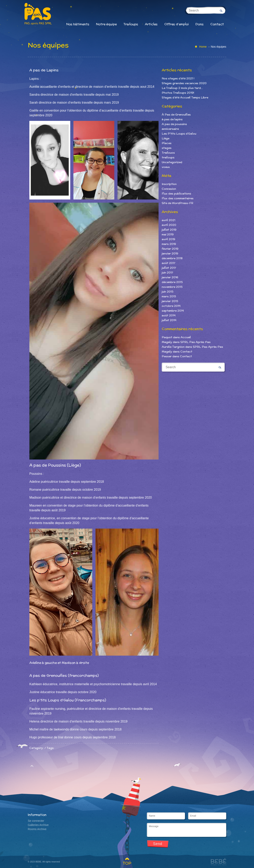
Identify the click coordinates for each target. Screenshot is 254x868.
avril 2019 (168, 239)
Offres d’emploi (177, 24)
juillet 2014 (169, 320)
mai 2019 (168, 234)
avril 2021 (168, 220)
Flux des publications (176, 194)
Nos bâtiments (78, 24)
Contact (217, 24)
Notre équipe (106, 24)
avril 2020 (169, 225)
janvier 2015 (170, 301)
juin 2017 (167, 273)
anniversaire (170, 129)
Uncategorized (172, 162)
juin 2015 (168, 292)
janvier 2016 (170, 277)
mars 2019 (169, 244)
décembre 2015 (172, 282)
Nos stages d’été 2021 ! (178, 78)
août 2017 (168, 263)
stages (167, 148)
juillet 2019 (169, 230)
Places (167, 143)
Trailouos (168, 153)
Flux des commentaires (178, 198)
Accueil (186, 337)
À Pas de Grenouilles (176, 115)
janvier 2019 (170, 253)
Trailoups (131, 24)
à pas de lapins (172, 119)
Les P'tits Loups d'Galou (179, 134)
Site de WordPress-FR (178, 203)
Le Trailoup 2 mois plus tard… (182, 88)
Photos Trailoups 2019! (178, 93)
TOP (127, 863)
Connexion (169, 189)
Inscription (169, 184)
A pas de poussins (174, 124)
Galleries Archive (38, 825)
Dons (200, 24)
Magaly (167, 342)
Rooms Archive (37, 829)
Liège (165, 138)
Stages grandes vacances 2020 (184, 83)
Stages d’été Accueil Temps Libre (185, 97)
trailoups (168, 157)
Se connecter (36, 821)
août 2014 (169, 315)
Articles (151, 24)
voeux (166, 167)
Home (203, 47)
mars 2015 (169, 296)
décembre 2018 (172, 258)
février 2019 (170, 249)
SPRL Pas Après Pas (195, 342)
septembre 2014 (173, 311)
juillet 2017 (169, 268)
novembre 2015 (172, 287)
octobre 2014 (171, 306)
